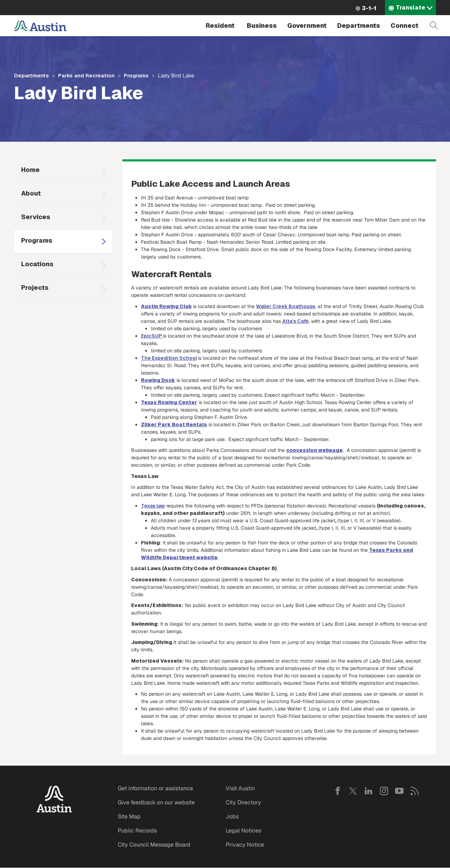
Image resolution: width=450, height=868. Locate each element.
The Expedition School (169, 358)
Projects (35, 288)
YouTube (399, 791)
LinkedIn (368, 791)
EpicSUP (152, 336)
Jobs (232, 816)
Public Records (137, 831)
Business (262, 25)
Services (36, 217)
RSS (415, 791)
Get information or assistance (155, 788)
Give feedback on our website (156, 802)
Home (30, 170)
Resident (220, 25)
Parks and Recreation (86, 75)
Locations (37, 264)
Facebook (337, 791)
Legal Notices (243, 831)
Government (307, 25)
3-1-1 (369, 8)
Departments (359, 25)
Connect (404, 25)
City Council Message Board (154, 845)
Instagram (384, 791)
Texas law (153, 506)
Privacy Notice (245, 845)
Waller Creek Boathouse (286, 306)
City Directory (243, 802)
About (31, 193)
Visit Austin (240, 788)
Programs (136, 75)
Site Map (129, 816)
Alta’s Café (295, 321)
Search (434, 26)
